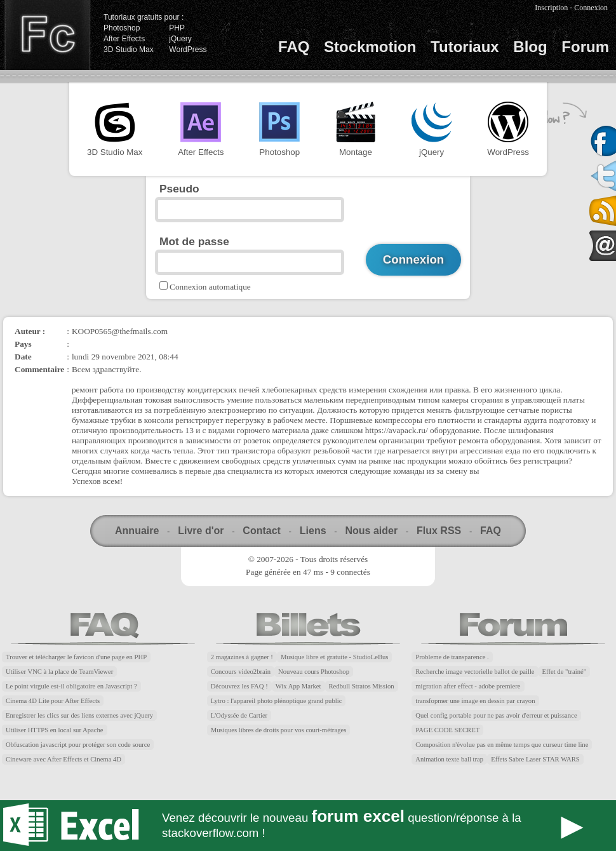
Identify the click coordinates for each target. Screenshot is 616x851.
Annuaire (137, 531)
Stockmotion (370, 47)
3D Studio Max (129, 50)
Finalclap (47, 35)
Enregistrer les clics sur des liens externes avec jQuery (79, 715)
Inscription (551, 8)
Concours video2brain (241, 672)
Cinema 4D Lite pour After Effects (53, 701)
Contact (262, 531)
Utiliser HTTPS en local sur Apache (55, 730)
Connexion (591, 8)
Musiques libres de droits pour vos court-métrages (279, 730)
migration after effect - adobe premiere (468, 686)
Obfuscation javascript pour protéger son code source (78, 745)
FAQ (294, 47)
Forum (585, 47)
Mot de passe (194, 241)
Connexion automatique (210, 287)
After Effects (124, 39)
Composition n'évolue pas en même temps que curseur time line (502, 745)
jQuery (180, 39)
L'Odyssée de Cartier (239, 715)
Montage (356, 129)
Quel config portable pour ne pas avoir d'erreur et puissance (496, 715)
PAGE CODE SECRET (447, 730)
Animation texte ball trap (449, 759)
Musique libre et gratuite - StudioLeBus (335, 657)
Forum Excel (308, 826)
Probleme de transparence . (452, 657)
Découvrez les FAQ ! (239, 686)
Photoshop (122, 28)
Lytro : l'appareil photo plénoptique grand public (277, 701)
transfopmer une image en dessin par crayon (475, 701)
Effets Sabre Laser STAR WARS (535, 759)
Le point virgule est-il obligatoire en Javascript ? (71, 686)
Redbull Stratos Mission (362, 686)
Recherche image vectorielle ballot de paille (475, 672)
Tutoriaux (465, 47)
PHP (177, 28)
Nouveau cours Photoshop (314, 672)
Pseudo (179, 189)
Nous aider (371, 531)
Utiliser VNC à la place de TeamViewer (59, 672)
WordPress (188, 50)
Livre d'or (201, 531)
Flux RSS (439, 531)
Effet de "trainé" (564, 672)
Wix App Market (298, 686)
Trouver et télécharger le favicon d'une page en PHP (76, 657)
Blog (530, 47)
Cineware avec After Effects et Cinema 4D (64, 759)
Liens (313, 531)
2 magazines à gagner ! (242, 657)
